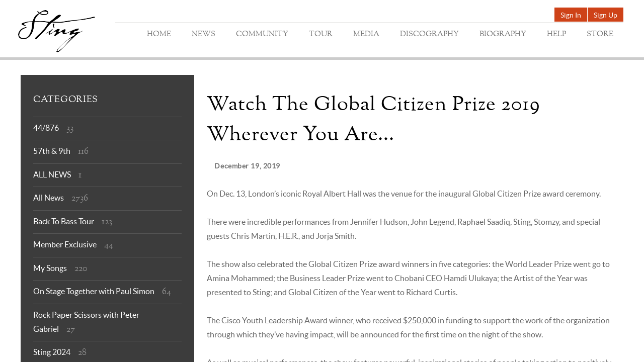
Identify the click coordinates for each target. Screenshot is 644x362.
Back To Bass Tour (64, 221)
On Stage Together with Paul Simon (94, 291)
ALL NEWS (52, 174)
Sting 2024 (52, 352)
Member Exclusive (65, 244)
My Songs (50, 268)
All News (49, 198)
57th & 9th (52, 151)
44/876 (46, 128)
